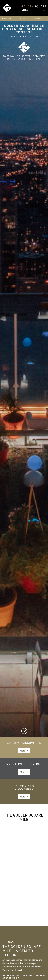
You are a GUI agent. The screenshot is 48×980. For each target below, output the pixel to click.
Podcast (39, 19)
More (23, 751)
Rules (23, 19)
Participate (7, 19)
